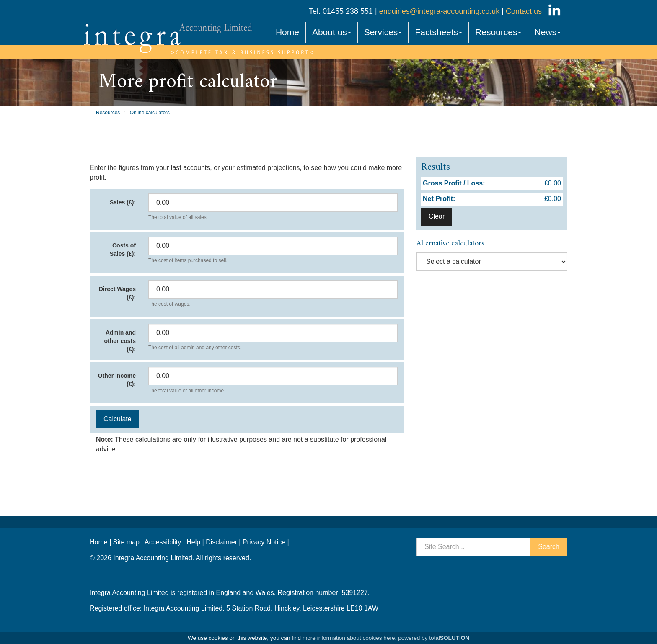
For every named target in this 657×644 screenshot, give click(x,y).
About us (332, 32)
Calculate (118, 419)
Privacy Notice (264, 542)
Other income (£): (117, 380)
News (547, 32)
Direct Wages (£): (117, 293)
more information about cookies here (349, 638)
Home (287, 32)
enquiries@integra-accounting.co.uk (438, 11)
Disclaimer (221, 542)
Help (193, 542)
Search (549, 547)
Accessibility (163, 542)
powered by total (434, 638)
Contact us (524, 11)
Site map (126, 542)
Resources (498, 32)
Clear (437, 216)
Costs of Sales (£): (123, 250)
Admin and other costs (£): (120, 341)
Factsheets (438, 32)
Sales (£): (123, 202)
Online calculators (150, 113)
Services (383, 32)
